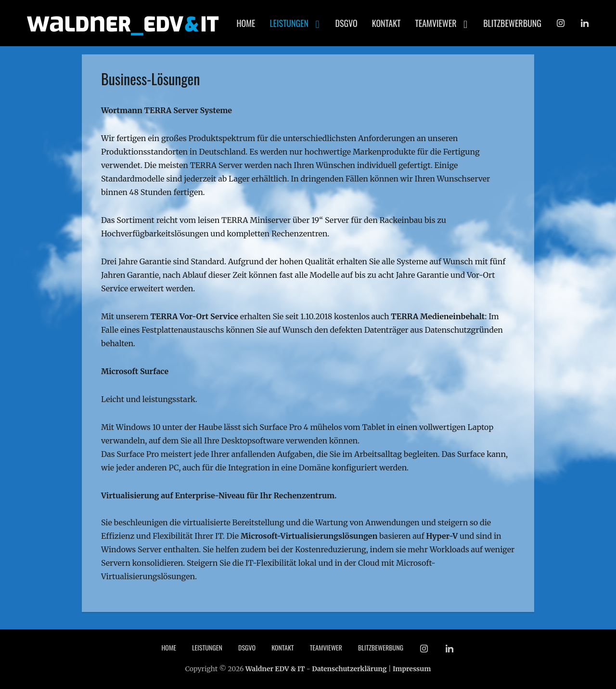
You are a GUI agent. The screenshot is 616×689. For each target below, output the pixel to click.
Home (246, 23)
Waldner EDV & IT (275, 669)
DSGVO (346, 23)
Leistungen (289, 23)
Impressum (412, 669)
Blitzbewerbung (512, 23)
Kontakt (386, 23)
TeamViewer (436, 23)
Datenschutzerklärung (349, 669)
